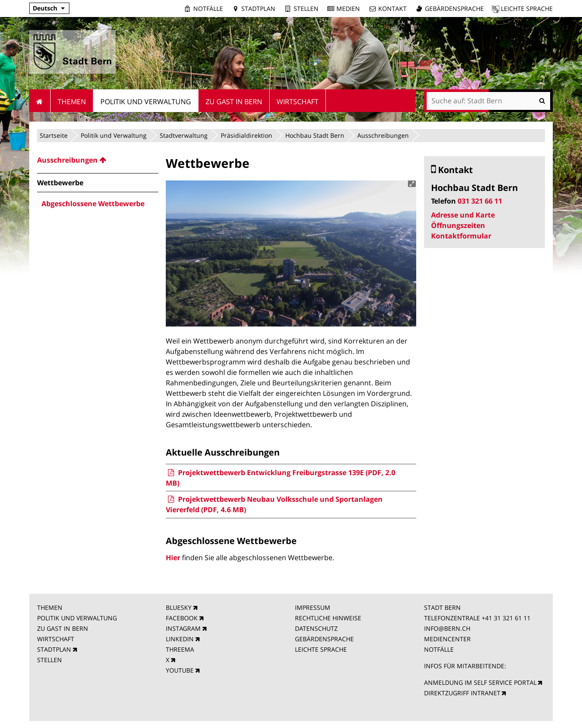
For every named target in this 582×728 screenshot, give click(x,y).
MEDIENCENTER (447, 639)
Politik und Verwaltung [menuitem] (146, 102)
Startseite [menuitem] (40, 101)
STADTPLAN (54, 649)
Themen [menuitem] (72, 102)
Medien (348, 9)
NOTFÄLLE (439, 649)
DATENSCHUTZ (316, 628)
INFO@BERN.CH (447, 628)
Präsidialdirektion (246, 135)
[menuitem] (98, 160)
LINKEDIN (180, 639)
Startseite (54, 135)
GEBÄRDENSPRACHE (324, 639)
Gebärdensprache (454, 9)
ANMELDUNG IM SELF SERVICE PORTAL (480, 682)
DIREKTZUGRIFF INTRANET (462, 693)
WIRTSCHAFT (56, 639)
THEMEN (50, 607)
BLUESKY (179, 607)
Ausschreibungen (383, 135)
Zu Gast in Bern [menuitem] (234, 102)
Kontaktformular (461, 236)
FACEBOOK (182, 618)
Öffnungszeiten (458, 225)
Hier (173, 558)
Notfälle (208, 9)
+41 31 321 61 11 (506, 618)
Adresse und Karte (463, 215)
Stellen (306, 9)
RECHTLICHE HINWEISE (328, 618)
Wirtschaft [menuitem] (298, 102)
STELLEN (50, 660)
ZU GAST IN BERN (63, 628)
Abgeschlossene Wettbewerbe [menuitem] (93, 204)
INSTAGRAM (183, 628)
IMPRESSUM (313, 607)
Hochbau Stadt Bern (315, 135)
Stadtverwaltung (184, 135)
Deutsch (45, 8)
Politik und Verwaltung (114, 135)
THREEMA (180, 649)
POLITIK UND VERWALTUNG (77, 618)
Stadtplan (258, 9)
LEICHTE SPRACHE (321, 649)
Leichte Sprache (527, 9)
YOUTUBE (180, 670)
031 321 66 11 (480, 201)
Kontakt (392, 9)
